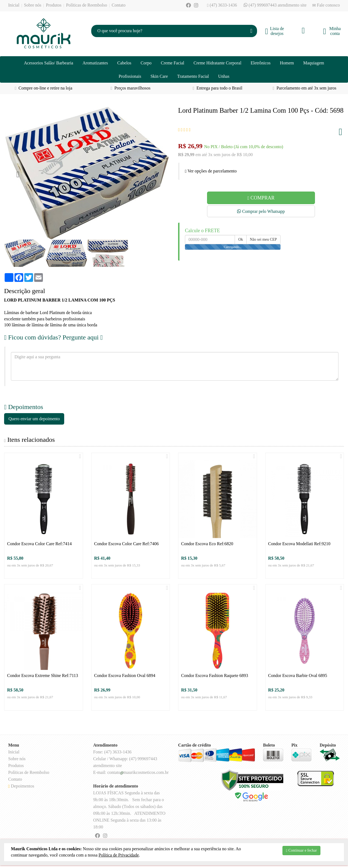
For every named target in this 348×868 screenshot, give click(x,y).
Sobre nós (33, 5)
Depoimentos (21, 786)
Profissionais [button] (130, 76)
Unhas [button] (224, 76)
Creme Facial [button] (173, 63)
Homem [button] (287, 63)
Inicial (14, 5)
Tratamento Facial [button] (193, 76)
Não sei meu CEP (263, 239)
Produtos (54, 5)
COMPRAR (261, 198)
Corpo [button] (146, 63)
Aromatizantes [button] (95, 63)
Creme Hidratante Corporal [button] (218, 63)
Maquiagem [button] (314, 63)
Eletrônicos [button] (261, 63)
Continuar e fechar (301, 851)
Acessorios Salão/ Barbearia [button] (49, 63)
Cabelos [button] (124, 63)
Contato (119, 5)
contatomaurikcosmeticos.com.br (138, 772)
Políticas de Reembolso (87, 5)
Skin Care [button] (159, 76)
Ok (241, 239)
